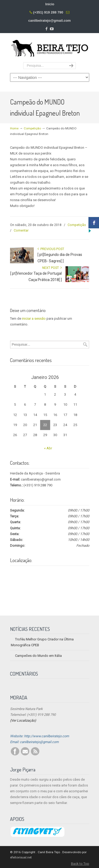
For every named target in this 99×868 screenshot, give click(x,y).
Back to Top (80, 864)
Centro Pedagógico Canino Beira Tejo (50, 48)
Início (50, 4)
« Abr (48, 448)
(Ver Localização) (23, 720)
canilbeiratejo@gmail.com (49, 21)
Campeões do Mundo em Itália (38, 656)
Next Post (52, 268)
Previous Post (51, 249)
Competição (32, 128)
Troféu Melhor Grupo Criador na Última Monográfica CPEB (42, 642)
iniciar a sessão (34, 318)
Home (14, 128)
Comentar (21, 230)
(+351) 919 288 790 (48, 12)
